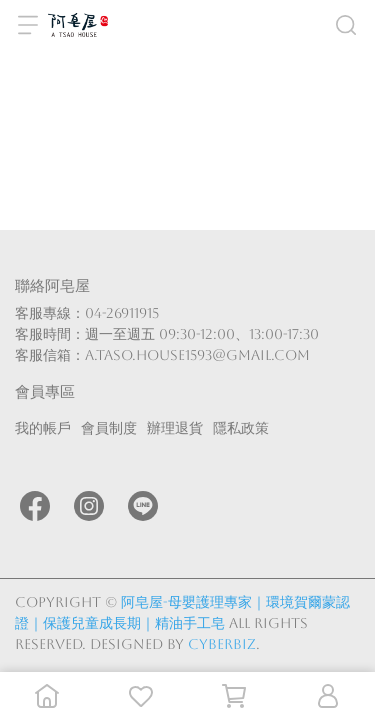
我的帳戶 (43, 428)
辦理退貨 (175, 428)
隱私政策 (241, 428)
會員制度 (109, 428)
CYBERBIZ (222, 644)
